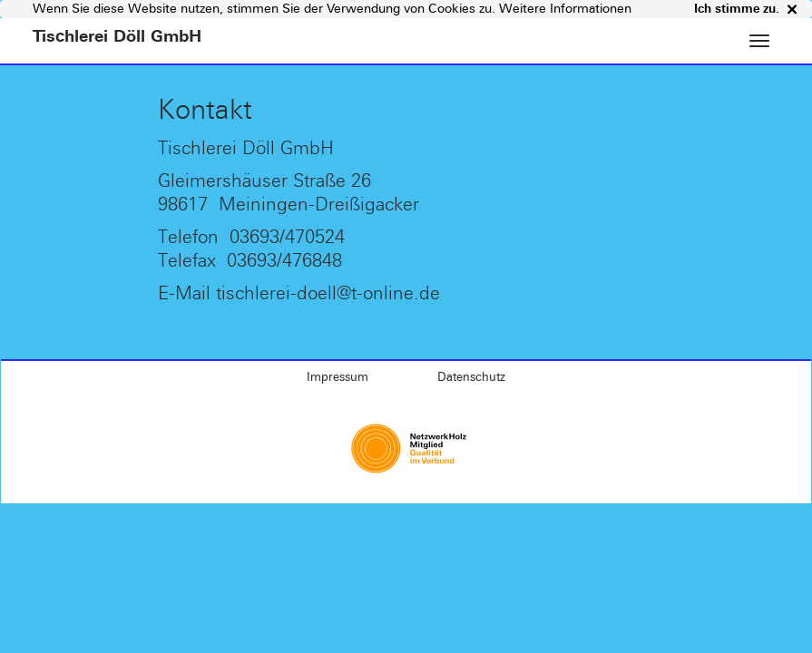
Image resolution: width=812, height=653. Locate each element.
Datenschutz (471, 377)
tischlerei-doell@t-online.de (328, 292)
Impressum (338, 377)
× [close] (789, 9)
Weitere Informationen (565, 9)
